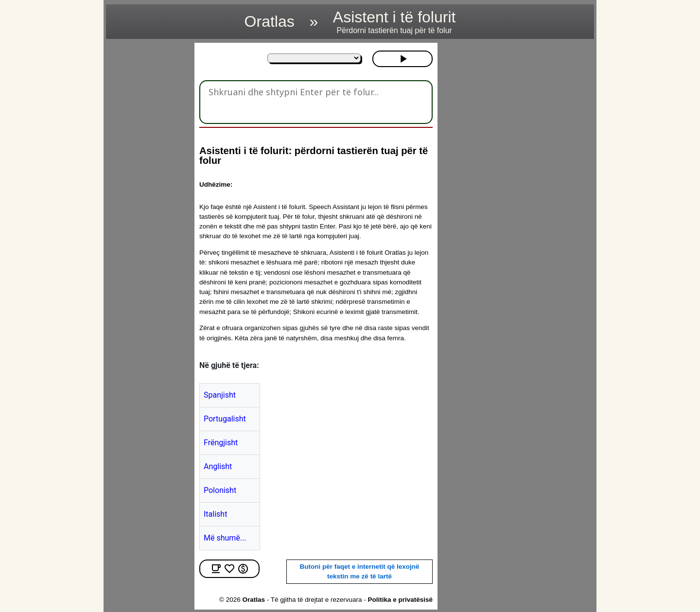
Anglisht (218, 466)
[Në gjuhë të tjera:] (314, 58)
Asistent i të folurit (394, 22)
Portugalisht (225, 419)
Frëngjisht (221, 443)
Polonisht (220, 490)
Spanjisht (220, 395)
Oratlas (270, 21)
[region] (147, 189)
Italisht (215, 514)
